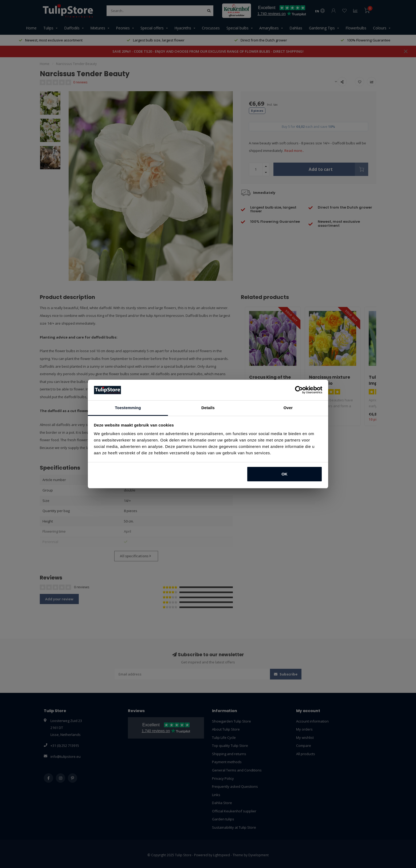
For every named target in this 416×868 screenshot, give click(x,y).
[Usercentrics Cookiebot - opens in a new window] (299, 390)
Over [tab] (288, 408)
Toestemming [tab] (128, 408)
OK (284, 474)
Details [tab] (208, 408)
